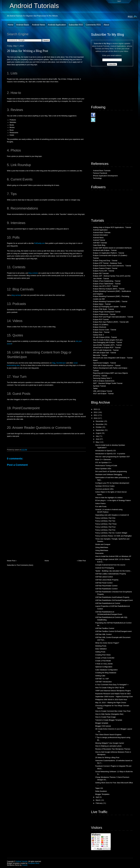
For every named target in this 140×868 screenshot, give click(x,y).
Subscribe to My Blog (102, 43)
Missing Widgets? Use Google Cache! (110, 743)
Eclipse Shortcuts (100, 327)
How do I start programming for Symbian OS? (112, 457)
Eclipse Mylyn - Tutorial (102, 304)
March (98, 800)
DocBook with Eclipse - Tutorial (105, 250)
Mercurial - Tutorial (100, 355)
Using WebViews (102, 547)
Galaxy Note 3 (98, 335)
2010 (96, 418)
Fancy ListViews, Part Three (106, 524)
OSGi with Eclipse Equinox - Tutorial (107, 365)
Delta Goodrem (101, 791)
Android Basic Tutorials (102, 171)
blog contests (33, 273)
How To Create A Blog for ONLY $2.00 (110, 688)
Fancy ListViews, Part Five (105, 530)
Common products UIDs (104, 489)
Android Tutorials (34, 6)
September (100, 430)
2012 (96, 412)
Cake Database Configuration (106, 670)
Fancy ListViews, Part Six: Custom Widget (111, 533)
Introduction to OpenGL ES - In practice (110, 454)
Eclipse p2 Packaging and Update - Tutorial (109, 307)
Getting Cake (100, 676)
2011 (96, 415)
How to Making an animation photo (108, 746)
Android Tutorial (99, 240)
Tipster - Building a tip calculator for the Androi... (113, 571)
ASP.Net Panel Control (104, 583)
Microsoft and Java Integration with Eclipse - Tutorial (113, 358)
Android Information (100, 235)
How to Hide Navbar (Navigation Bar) (109, 714)
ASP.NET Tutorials (100, 243)
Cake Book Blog (99, 245)
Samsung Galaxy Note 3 (102, 378)
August (99, 433)
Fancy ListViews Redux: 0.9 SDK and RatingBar (113, 536)
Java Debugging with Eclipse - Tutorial (107, 342)
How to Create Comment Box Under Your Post (113, 711)
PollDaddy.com (39, 243)
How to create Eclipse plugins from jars (108, 340)
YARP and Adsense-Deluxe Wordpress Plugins (113, 691)
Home (11, 25)
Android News (39, 25)
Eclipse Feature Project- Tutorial (105, 268)
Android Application (57, 25)
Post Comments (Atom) (25, 565)
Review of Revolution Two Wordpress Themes (113, 749)
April (98, 797)
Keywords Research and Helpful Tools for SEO (113, 694)
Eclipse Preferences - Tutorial (104, 314)
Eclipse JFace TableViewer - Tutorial (107, 284)
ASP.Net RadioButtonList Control (108, 603)
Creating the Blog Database (106, 673)
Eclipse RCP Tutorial (101, 319)
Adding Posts (100, 652)
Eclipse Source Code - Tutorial (105, 330)
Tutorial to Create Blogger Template (109, 720)
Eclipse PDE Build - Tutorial (103, 309)
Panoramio (99, 553)
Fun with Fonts (101, 506)
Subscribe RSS (76, 25)
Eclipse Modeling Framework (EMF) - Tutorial (110, 301)
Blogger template (102, 723)
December (100, 421)
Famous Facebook (100, 173)
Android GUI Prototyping (104, 568)
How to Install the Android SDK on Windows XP (113, 556)
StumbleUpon (61, 363)
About (106, 25)
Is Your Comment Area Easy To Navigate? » (112, 685)
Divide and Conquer (103, 544)
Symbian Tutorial (99, 386)
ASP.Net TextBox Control (105, 628)
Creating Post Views (103, 655)
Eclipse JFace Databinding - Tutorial (107, 281)
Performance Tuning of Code (106, 466)
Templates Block (34, 863)
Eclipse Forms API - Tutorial (103, 271)
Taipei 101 (99, 788)
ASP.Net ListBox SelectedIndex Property (111, 574)
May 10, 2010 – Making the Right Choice (111, 703)
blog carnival (16, 295)
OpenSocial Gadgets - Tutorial (104, 363)
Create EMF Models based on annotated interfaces (112, 248)
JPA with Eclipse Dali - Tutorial (104, 353)
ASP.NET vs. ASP (102, 679)
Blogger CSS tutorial (103, 726)
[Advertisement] (27, 541)
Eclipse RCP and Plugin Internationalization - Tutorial (113, 317)
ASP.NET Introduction (103, 682)
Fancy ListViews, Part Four (105, 527)
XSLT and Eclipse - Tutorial (103, 394)
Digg (54, 363)
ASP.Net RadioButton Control (106, 589)
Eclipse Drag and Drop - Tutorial (105, 261)
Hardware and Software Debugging (109, 474)
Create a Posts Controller (105, 658)
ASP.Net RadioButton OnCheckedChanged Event (114, 600)
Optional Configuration (104, 667)
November (100, 424)
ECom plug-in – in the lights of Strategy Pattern (113, 500)
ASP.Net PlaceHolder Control (106, 586)
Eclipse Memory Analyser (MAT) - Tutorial (109, 289)
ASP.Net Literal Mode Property (107, 580)
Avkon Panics (100, 503)
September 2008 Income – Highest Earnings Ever (114, 697)
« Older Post (81, 561)
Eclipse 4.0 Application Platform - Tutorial (108, 253)
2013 (96, 409)
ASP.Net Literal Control (104, 577)
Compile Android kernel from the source (110, 565)
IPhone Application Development (105, 176)
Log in (119, 1)
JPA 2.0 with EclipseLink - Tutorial (106, 350)
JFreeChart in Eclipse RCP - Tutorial (107, 348)
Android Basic (23, 25)
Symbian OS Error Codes (105, 486)
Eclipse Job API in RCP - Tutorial (105, 286)
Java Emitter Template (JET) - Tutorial (107, 345)
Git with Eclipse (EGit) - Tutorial (105, 337)
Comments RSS (93, 25)
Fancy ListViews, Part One (105, 518)
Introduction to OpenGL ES (105, 451)
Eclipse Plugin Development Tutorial (107, 312)
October (99, 427)
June (98, 439)
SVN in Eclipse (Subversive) (104, 381)
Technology (97, 178)
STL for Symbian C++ (103, 463)
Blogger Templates (102, 794)
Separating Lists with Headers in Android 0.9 (112, 515)
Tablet (95, 388)
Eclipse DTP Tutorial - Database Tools (107, 263)
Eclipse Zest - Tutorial (101, 332)
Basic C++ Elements (103, 460)
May (98, 442)
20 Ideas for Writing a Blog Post (28, 51)
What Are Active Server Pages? (107, 643)
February (99, 803)
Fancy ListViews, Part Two (105, 521)
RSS (130, 17)
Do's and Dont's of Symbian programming (111, 471)
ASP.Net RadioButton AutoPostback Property (112, 597)
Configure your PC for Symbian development (112, 483)
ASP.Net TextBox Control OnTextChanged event (113, 631)
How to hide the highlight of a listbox (109, 498)
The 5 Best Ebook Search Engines (108, 735)
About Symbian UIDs (103, 469)
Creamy (25, 865)
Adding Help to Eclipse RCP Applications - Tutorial (112, 227)
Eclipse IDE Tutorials (101, 273)
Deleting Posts (101, 646)
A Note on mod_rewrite (104, 664)
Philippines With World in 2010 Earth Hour (111, 700)
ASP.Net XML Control (103, 634)
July (98, 436)
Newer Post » (12, 561)
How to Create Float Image (105, 717)
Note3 (95, 360)
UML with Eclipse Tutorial (103, 391)
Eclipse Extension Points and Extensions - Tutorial (112, 266)
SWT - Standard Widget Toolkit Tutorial (108, 383)
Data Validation (101, 649)
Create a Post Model (103, 661)
